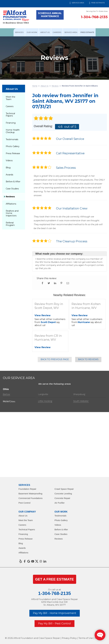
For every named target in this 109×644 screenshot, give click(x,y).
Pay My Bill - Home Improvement (55, 613)
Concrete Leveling (63, 494)
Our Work (32, 32)
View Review (43, 315)
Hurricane (84, 322)
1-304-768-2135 (94, 17)
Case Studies (12, 189)
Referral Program (10, 224)
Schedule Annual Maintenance (50, 15)
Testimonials (12, 139)
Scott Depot (48, 322)
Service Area (77, 3)
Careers (57, 32)
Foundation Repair (27, 489)
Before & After (13, 182)
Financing (11, 123)
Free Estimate (97, 3)
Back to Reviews (88, 359)
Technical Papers (10, 115)
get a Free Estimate (54, 579)
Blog (8, 168)
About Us (45, 32)
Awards (9, 175)
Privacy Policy (69, 638)
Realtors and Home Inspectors (12, 213)
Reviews (10, 197)
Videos (9, 160)
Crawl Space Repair (64, 489)
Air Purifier (60, 503)
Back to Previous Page (55, 359)
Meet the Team (11, 98)
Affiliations (11, 204)
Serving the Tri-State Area (97, 11)
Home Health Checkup (13, 131)
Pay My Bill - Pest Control (55, 624)
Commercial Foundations (31, 498)
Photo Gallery (13, 146)
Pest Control (25, 503)
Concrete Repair (62, 498)
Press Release (13, 153)
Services (19, 32)
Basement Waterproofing (30, 494)
